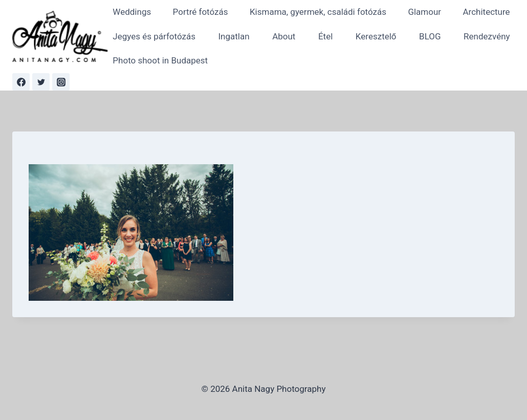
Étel (325, 36)
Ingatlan (234, 36)
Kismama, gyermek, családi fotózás (318, 12)
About (284, 36)
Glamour (424, 12)
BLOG (430, 36)
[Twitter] (41, 82)
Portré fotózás (201, 12)
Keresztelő (376, 36)
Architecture (487, 12)
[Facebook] (21, 82)
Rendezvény (487, 36)
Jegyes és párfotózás (154, 36)
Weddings (132, 12)
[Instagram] (61, 82)
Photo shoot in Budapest (160, 60)
